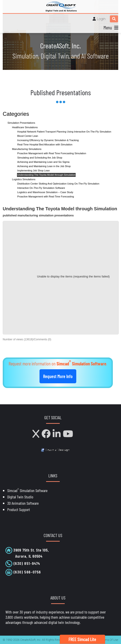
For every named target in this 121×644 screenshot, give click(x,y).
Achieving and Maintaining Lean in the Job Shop (44, 166)
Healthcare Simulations (25, 127)
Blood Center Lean (28, 136)
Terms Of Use (110, 640)
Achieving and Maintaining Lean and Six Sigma (43, 162)
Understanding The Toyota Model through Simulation (46, 175)
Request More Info (58, 376)
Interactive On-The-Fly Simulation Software (41, 188)
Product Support (19, 509)
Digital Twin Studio (20, 497)
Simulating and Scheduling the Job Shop (40, 158)
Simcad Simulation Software (27, 490)
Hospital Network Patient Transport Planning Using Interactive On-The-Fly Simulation (64, 132)
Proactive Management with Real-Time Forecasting (46, 197)
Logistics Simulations (24, 179)
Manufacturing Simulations (27, 149)
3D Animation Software (23, 503)
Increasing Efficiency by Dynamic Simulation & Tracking (48, 140)
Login (101, 19)
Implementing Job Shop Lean (33, 170)
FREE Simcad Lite (82, 639)
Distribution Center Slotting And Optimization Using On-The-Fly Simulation (58, 184)
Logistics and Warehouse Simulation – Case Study (45, 192)
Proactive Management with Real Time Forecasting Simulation (52, 153)
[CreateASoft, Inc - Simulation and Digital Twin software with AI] (61, 7)
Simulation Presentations (21, 123)
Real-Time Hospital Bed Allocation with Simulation (45, 144)
